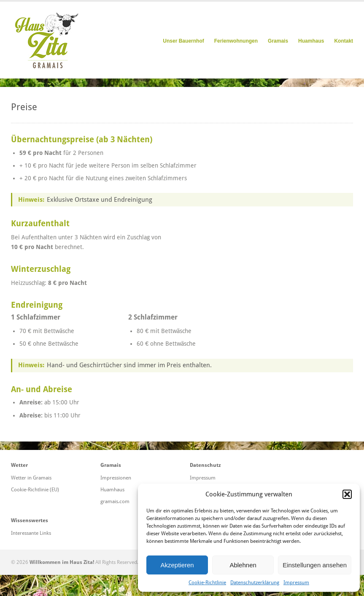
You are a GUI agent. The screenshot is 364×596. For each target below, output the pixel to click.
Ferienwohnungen (236, 41)
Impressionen (116, 478)
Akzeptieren (177, 565)
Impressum (296, 582)
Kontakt (344, 41)
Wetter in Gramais (31, 478)
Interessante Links (31, 533)
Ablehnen (243, 565)
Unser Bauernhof (183, 41)
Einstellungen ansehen (315, 565)
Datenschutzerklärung (255, 582)
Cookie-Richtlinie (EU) (35, 490)
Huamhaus (311, 41)
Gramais (278, 41)
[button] (347, 494)
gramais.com (115, 501)
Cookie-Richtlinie (207, 582)
